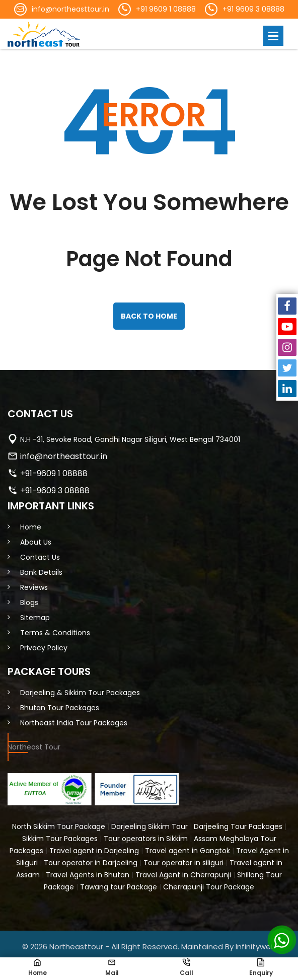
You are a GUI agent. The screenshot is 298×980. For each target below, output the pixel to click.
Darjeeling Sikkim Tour (150, 826)
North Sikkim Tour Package (59, 826)
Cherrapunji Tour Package (209, 887)
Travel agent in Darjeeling (94, 851)
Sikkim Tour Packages (60, 839)
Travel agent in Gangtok (188, 851)
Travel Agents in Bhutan (88, 875)
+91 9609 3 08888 (253, 9)
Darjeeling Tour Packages (238, 826)
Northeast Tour (34, 747)
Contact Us (40, 557)
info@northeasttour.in (70, 9)
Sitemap (35, 618)
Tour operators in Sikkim (146, 839)
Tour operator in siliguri (183, 863)
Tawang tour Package (119, 887)
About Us (36, 542)
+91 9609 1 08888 (166, 9)
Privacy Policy (44, 648)
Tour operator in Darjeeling (91, 863)
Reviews (34, 587)
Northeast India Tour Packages (74, 723)
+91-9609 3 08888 (55, 491)
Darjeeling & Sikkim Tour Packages (80, 693)
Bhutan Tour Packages (60, 708)
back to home (149, 316)
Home (31, 527)
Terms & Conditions (55, 633)
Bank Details (41, 572)
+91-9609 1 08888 (54, 473)
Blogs (29, 602)
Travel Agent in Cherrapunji (183, 875)
